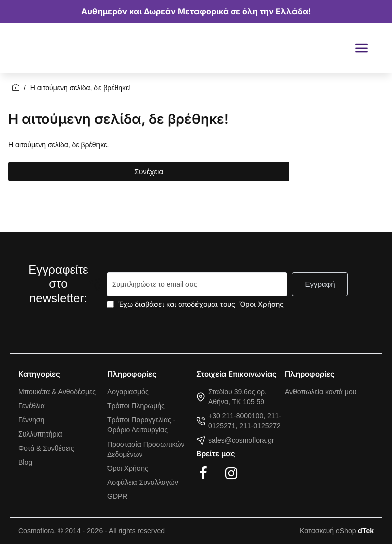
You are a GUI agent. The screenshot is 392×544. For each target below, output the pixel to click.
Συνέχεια (149, 172)
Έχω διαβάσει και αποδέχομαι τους (196, 304)
